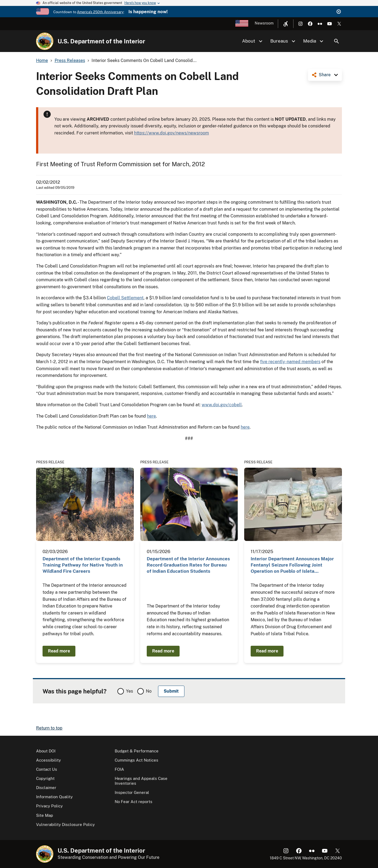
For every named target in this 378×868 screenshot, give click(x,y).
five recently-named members (290, 362)
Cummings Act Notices (136, 760)
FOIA (119, 769)
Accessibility (48, 760)
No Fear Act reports (134, 802)
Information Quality (54, 797)
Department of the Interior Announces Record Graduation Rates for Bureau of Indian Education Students (188, 565)
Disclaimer (46, 788)
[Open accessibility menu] (286, 24)
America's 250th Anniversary (100, 12)
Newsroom (264, 23)
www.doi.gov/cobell (222, 405)
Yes (129, 691)
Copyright (45, 778)
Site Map (45, 815)
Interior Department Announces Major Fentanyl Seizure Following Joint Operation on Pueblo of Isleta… (292, 565)
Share (325, 75)
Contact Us (47, 769)
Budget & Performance (137, 751)
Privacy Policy (49, 806)
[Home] (45, 41)
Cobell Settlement (125, 298)
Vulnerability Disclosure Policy (65, 824)
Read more (59, 651)
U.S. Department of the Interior (101, 41)
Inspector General (132, 792)
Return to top (49, 728)
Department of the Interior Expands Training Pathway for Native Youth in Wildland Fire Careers (83, 565)
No (149, 691)
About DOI (46, 751)
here (151, 416)
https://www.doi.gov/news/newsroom (171, 133)
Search (337, 41)
